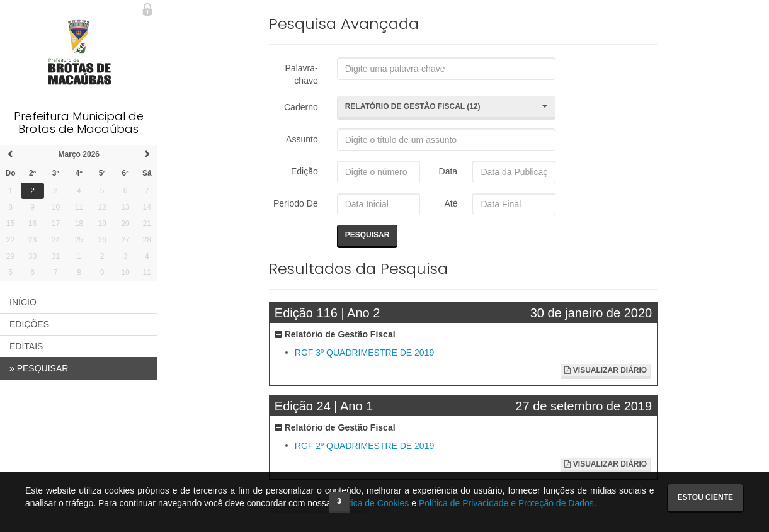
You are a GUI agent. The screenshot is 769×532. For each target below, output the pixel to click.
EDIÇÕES (29, 324)
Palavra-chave (302, 74)
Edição (305, 171)
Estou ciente (705, 497)
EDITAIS (26, 346)
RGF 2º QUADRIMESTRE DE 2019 (364, 446)
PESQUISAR (39, 368)
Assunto (302, 139)
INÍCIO (23, 302)
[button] (447, 108)
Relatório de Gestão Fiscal (335, 334)
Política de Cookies (372, 503)
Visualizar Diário (606, 370)
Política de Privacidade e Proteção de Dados (506, 503)
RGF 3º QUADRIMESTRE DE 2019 (364, 353)
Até (449, 203)
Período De (296, 203)
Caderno (301, 107)
